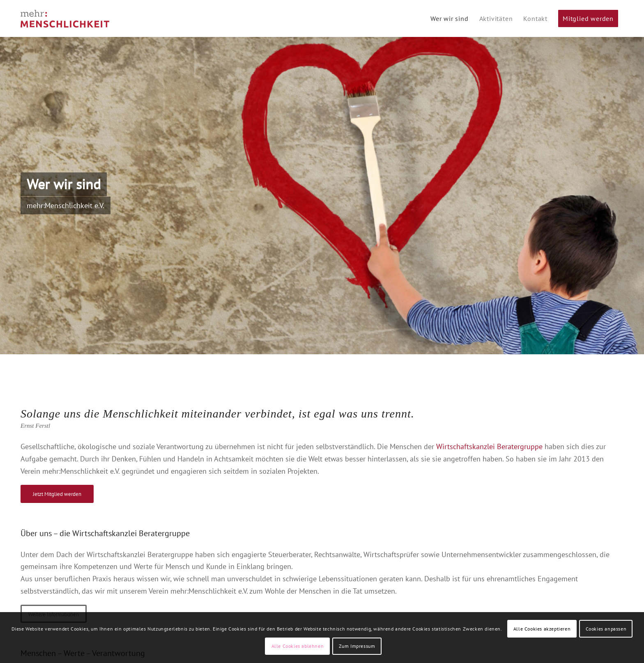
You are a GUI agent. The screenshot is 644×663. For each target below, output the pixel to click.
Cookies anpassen (606, 629)
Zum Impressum (357, 646)
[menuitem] (450, 18)
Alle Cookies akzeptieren (542, 629)
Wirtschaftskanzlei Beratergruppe (489, 446)
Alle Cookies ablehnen (298, 646)
